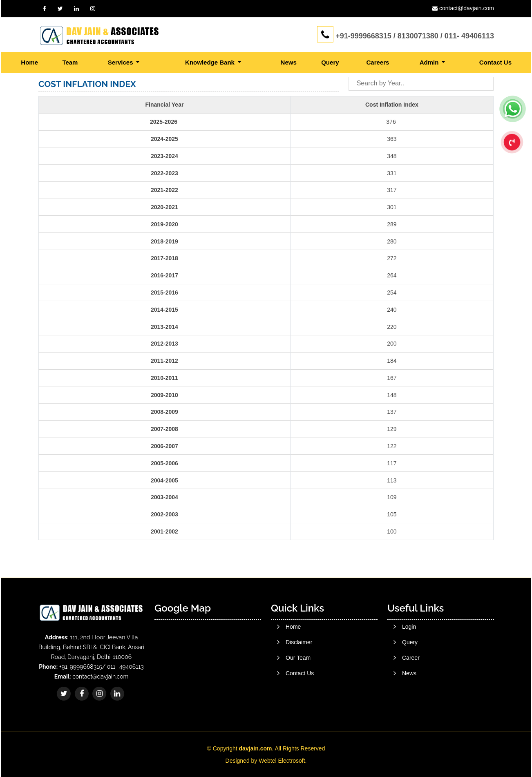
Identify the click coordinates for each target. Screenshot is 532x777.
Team (70, 62)
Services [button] (121, 62)
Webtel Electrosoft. (283, 761)
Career (411, 696)
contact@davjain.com (467, 8)
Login (409, 665)
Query (330, 62)
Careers (378, 62)
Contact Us (495, 62)
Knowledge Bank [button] (211, 62)
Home (29, 62)
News (289, 62)
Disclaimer (299, 668)
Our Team (298, 684)
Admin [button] (430, 62)
